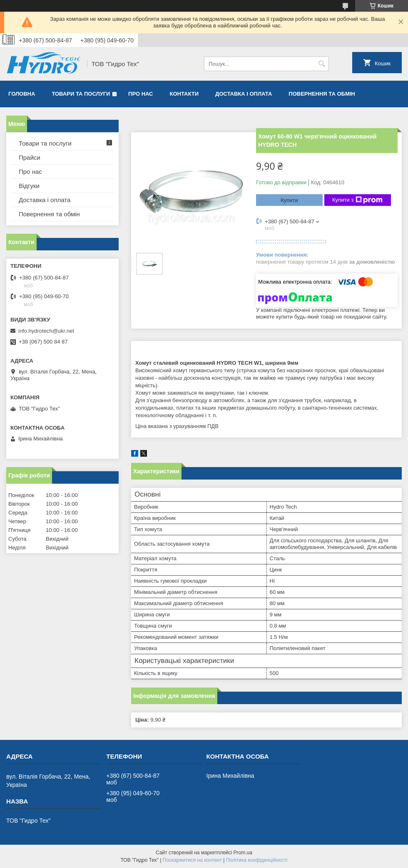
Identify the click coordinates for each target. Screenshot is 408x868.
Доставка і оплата (244, 94)
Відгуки (29, 186)
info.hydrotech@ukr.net (46, 331)
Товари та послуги (81, 94)
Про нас (141, 94)
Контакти (184, 94)
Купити (289, 200)
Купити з (357, 200)
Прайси (30, 157)
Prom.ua (243, 853)
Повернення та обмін (322, 94)
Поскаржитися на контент (192, 860)
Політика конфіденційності (257, 860)
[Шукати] (322, 64)
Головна (22, 94)
